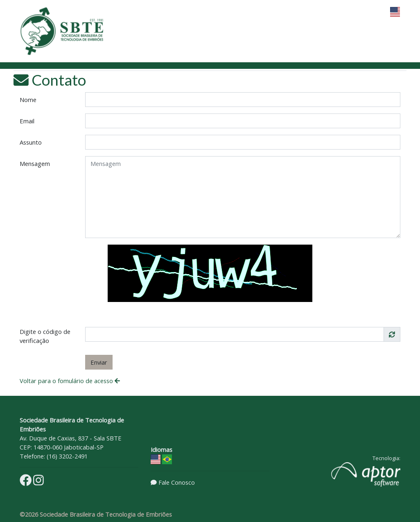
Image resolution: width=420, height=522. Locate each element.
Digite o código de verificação (45, 336)
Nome (28, 100)
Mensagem (35, 163)
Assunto (31, 142)
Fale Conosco (177, 482)
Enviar (99, 362)
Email (27, 121)
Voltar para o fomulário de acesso (70, 381)
